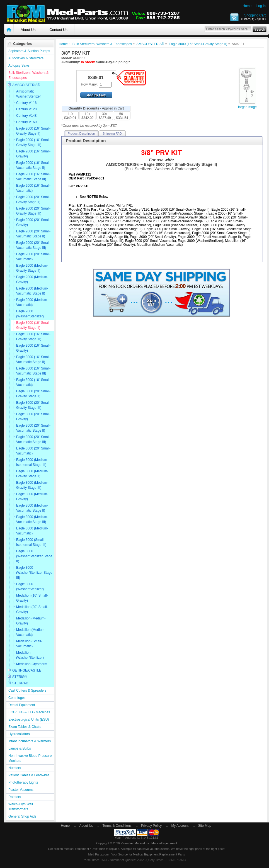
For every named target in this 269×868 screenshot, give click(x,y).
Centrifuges (17, 698)
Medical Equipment (164, 843)
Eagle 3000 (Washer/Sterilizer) (30, 587)
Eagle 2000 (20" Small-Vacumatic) (33, 257)
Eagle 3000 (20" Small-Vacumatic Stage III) (33, 439)
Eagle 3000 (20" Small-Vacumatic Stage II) (33, 428)
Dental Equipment (22, 705)
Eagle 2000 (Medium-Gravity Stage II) (32, 268)
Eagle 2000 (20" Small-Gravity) (33, 222)
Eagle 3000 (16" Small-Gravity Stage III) (33, 337)
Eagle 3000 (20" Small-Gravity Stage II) (33, 394)
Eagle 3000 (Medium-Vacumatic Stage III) (32, 519)
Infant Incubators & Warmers (30, 741)
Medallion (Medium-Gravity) (31, 621)
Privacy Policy (152, 826)
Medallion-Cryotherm (32, 664)
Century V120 (26, 109)
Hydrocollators (19, 734)
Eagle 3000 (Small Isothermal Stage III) (31, 542)
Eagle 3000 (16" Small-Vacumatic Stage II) (33, 359)
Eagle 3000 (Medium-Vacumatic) (32, 531)
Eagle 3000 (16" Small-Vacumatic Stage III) (33, 371)
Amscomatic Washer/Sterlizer (28, 94)
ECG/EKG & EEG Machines (29, 712)
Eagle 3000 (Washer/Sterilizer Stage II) (34, 556)
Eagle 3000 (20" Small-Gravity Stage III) (33, 405)
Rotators (15, 797)
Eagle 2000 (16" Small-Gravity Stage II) (33, 131)
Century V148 (26, 116)
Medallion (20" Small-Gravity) (32, 609)
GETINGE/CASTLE (27, 670)
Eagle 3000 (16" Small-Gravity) (33, 348)
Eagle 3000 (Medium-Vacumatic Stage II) (32, 508)
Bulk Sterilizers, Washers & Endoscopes (28, 75)
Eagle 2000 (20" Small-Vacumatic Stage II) (33, 234)
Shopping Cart (255, 15)
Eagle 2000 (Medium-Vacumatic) (32, 302)
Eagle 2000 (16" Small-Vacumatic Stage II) (33, 165)
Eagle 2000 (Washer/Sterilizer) (30, 314)
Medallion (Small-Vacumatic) (29, 644)
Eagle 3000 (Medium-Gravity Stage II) (32, 474)
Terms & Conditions (117, 826)
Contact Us (58, 30)
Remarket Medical (133, 843)
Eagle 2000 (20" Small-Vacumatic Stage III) (33, 245)
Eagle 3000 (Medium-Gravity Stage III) (32, 485)
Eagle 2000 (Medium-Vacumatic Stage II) (32, 291)
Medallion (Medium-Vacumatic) (31, 632)
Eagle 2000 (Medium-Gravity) (32, 279)
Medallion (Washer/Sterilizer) (30, 655)
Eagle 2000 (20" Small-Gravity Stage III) (33, 211)
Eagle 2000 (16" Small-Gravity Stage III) (33, 142)
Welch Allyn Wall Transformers (21, 807)
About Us (28, 30)
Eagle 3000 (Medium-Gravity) (32, 497)
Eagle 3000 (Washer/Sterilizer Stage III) (34, 573)
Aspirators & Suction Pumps (29, 51)
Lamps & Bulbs (20, 748)
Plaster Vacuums (21, 790)
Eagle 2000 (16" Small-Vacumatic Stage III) (33, 177)
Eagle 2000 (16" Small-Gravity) (33, 154)
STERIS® (20, 677)
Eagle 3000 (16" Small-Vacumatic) (33, 382)
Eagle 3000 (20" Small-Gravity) (33, 417)
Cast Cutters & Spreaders (27, 690)
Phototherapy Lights (23, 782)
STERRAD (20, 683)
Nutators (15, 768)
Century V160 (26, 122)
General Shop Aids (22, 816)
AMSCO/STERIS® (26, 85)
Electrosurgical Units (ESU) (29, 719)
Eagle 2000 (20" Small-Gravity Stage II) (33, 200)
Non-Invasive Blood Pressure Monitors (30, 758)
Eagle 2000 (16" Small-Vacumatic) (33, 188)
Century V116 (26, 103)
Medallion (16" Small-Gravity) (32, 598)
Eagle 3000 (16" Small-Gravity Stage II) (33, 325)
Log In (261, 6)
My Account (180, 826)
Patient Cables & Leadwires (29, 775)
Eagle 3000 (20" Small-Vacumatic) (33, 451)
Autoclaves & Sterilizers (26, 58)
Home (247, 6)
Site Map (204, 826)
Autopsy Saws (19, 65)
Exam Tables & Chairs (25, 727)
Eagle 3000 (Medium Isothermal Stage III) (32, 462)
